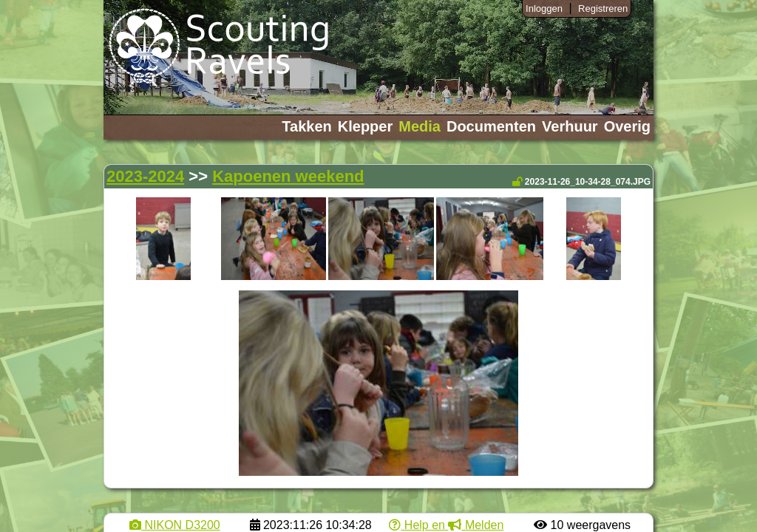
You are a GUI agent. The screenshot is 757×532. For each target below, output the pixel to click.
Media (420, 126)
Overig (627, 126)
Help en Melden (446, 525)
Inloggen (544, 8)
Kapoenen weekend (288, 176)
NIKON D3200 (175, 525)
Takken (306, 126)
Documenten (491, 126)
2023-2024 (145, 176)
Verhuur (570, 126)
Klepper (365, 126)
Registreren (603, 8)
